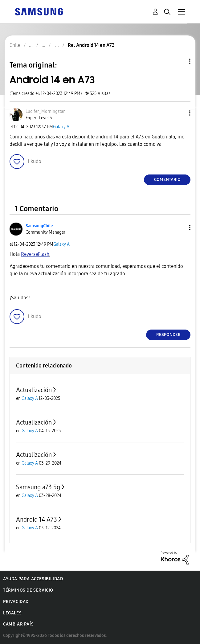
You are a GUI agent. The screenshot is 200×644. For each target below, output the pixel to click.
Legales (12, 613)
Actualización (34, 390)
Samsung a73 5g (38, 487)
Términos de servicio (28, 590)
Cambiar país (18, 624)
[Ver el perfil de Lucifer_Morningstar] (45, 111)
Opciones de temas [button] (179, 61)
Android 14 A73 (37, 519)
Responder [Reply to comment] (168, 335)
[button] (180, 113)
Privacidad (16, 602)
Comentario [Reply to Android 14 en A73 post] (167, 180)
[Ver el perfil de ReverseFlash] (35, 254)
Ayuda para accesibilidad (33, 579)
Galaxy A (61, 127)
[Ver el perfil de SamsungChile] (39, 226)
